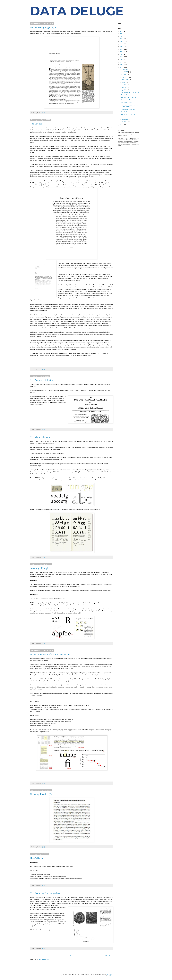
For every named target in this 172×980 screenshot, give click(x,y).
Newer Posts (35, 956)
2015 (122, 54)
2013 (122, 59)
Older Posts (109, 956)
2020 (122, 41)
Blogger (110, 975)
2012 (122, 62)
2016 (122, 52)
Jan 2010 (125, 122)
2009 (122, 125)
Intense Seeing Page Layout (44, 27)
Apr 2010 (125, 90)
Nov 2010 (125, 72)
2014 (122, 57)
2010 (122, 67)
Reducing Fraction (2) (41, 794)
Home (72, 956)
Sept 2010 (125, 77)
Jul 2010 (124, 82)
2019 (122, 44)
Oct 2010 (125, 75)
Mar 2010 (125, 119)
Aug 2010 (125, 80)
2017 (122, 49)
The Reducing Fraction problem (46, 893)
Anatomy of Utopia (40, 568)
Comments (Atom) (45, 959)
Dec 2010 (125, 69)
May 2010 (125, 87)
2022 (122, 36)
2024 (122, 31)
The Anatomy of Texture (42, 380)
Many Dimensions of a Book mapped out (50, 654)
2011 (122, 64)
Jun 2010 (125, 85)
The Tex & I (36, 124)
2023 (122, 34)
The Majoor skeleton (40, 437)
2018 (122, 46)
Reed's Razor (37, 858)
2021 (122, 39)
